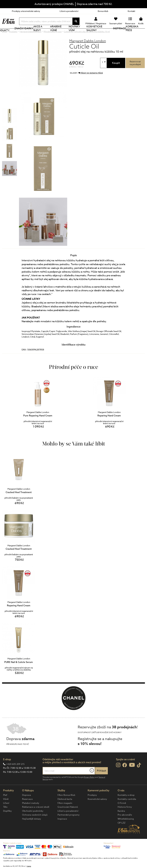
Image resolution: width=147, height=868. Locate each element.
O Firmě (122, 813)
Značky (25, 33)
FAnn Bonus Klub (66, 805)
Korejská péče (137, 33)
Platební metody (31, 813)
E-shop (7, 769)
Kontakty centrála (127, 809)
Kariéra (121, 821)
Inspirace (121, 33)
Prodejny (92, 805)
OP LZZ (122, 833)
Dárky (35, 33)
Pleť (5, 805)
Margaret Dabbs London (88, 51)
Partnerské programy (69, 825)
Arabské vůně (65, 33)
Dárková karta (65, 809)
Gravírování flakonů (68, 817)
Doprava (26, 805)
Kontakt (131, 11)
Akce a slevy (48, 33)
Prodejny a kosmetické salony (26, 11)
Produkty (13, 34)
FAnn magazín (65, 813)
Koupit (116, 73)
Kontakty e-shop (126, 805)
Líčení (6, 813)
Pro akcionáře (125, 825)
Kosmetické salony (103, 33)
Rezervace (27, 809)
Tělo (5, 817)
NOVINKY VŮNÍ (82, 33)
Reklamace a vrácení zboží (36, 817)
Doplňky (7, 821)
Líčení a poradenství (69, 11)
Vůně (6, 809)
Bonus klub (103, 11)
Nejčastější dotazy (32, 829)
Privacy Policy (89, 787)
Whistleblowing (126, 829)
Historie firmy (125, 817)
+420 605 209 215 (15, 774)
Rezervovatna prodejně (135, 73)
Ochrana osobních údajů (35, 825)
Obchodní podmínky (33, 821)
